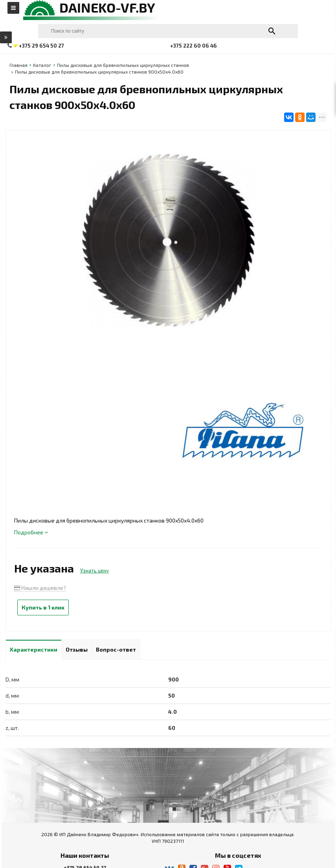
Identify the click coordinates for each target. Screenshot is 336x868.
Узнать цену (95, 571)
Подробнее (31, 532)
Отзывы (77, 649)
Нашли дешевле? (40, 588)
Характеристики (34, 649)
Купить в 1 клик (43, 607)
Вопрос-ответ (116, 649)
